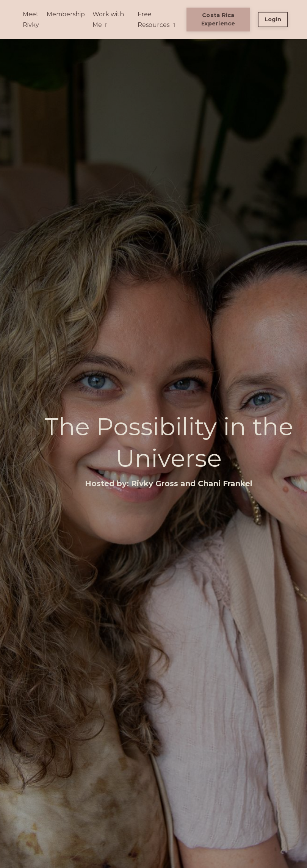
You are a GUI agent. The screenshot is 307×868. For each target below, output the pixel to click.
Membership (66, 14)
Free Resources (156, 19)
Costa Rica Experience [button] (218, 19)
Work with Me (108, 19)
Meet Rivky (31, 19)
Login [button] (273, 19)
